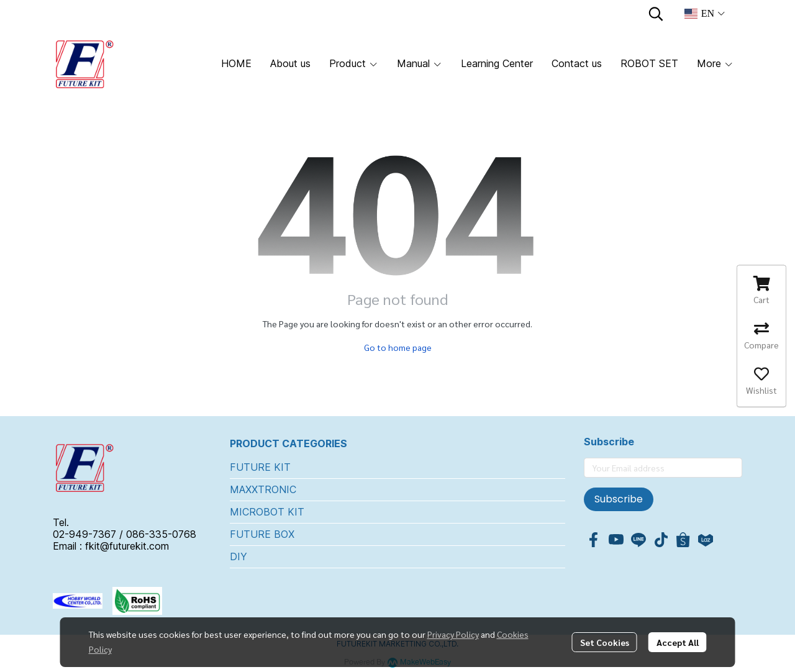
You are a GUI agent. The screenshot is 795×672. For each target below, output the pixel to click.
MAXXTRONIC (263, 489)
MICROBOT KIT (267, 512)
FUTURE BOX (262, 534)
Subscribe (619, 499)
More (715, 63)
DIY (238, 556)
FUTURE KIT (260, 467)
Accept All (678, 642)
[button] (656, 14)
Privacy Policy (453, 634)
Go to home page (398, 347)
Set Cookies (605, 642)
